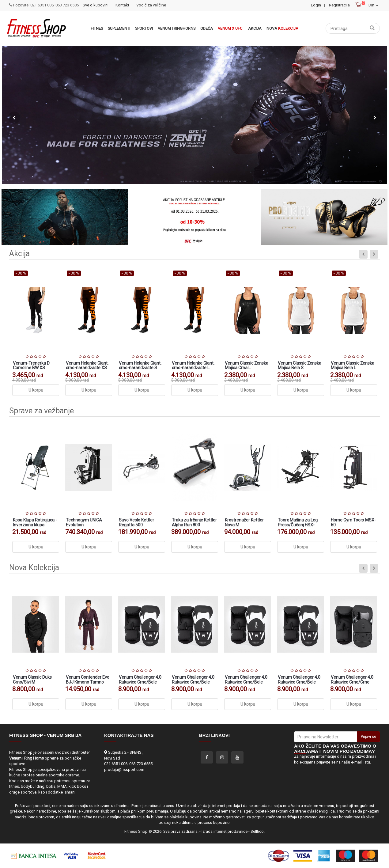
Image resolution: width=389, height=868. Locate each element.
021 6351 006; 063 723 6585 (128, 764)
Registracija (339, 5)
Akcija (255, 28)
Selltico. (258, 831)
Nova (282, 28)
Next (375, 118)
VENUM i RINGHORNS (177, 28)
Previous (14, 118)
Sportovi (144, 28)
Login (316, 5)
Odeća (207, 28)
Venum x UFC (230, 28)
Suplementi (119, 28)
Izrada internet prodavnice (225, 831)
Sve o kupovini (96, 5)
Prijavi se (368, 736)
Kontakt (122, 5)
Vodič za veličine (151, 5)
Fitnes (97, 28)
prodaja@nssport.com (124, 769)
